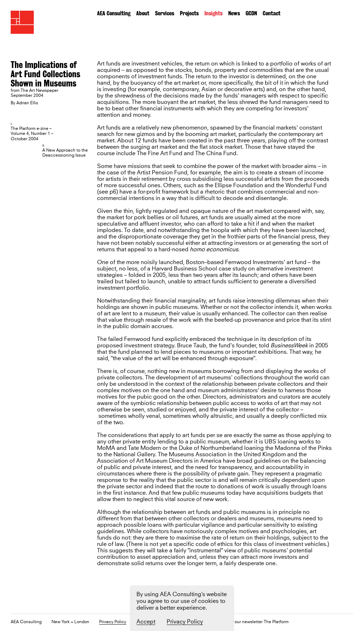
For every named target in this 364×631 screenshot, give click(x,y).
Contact (272, 13)
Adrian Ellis (27, 103)
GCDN (251, 13)
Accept (146, 622)
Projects (189, 13)
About (143, 13)
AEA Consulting (114, 13)
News (234, 13)
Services (165, 13)
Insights (213, 13)
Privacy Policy (113, 622)
